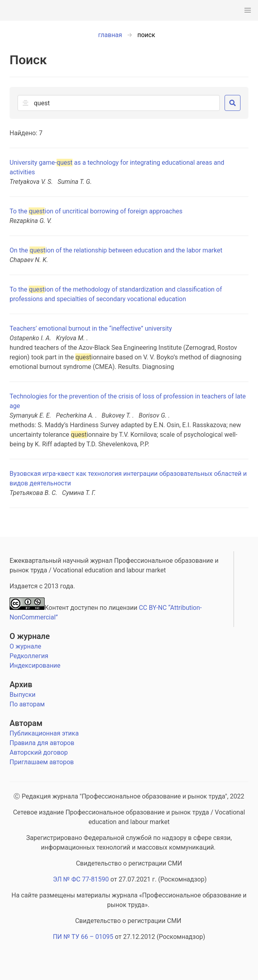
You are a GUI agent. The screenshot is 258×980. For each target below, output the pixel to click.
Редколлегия (29, 656)
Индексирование (35, 665)
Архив (21, 684)
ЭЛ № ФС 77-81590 (81, 879)
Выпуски (22, 695)
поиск (146, 35)
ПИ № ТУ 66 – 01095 (83, 937)
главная (110, 35)
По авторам (27, 704)
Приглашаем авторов (42, 762)
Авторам (26, 723)
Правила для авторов (42, 743)
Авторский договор (39, 752)
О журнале (30, 636)
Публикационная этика (44, 733)
